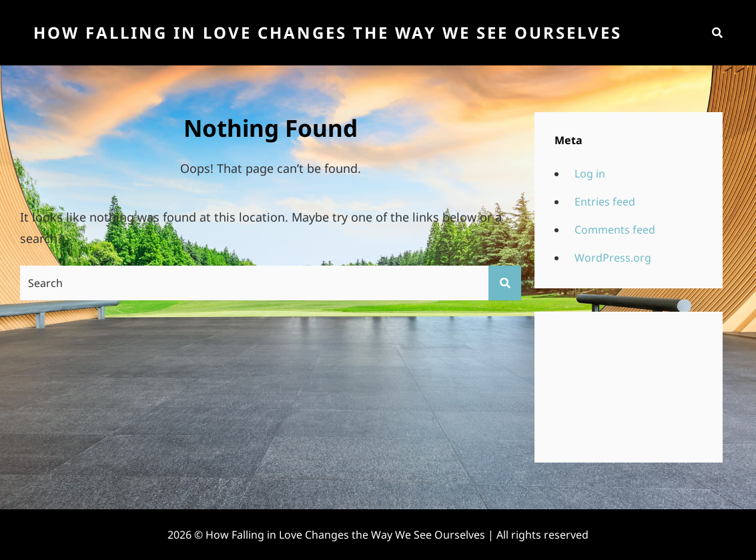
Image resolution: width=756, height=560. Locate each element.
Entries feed (605, 202)
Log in (590, 174)
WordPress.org (613, 258)
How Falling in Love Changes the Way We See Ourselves (328, 32)
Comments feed (615, 230)
